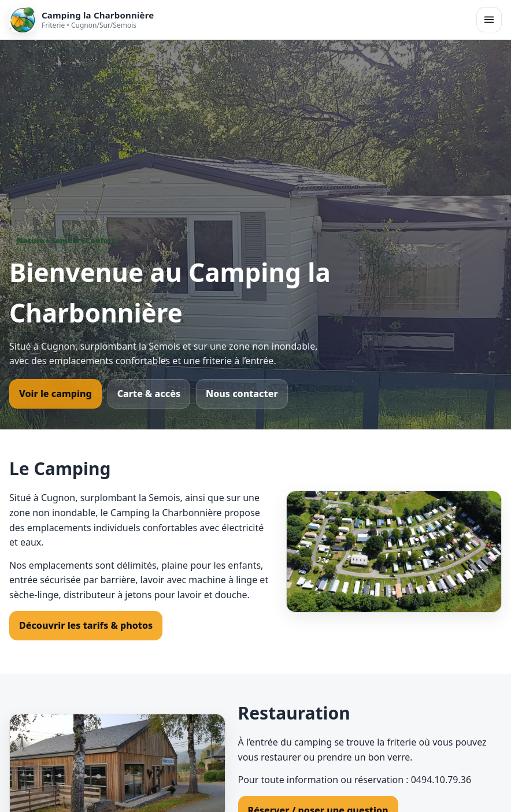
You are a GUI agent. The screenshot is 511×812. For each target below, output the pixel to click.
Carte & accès (149, 394)
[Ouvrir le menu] (489, 20)
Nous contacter (242, 394)
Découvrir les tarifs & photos (86, 625)
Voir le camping (55, 394)
